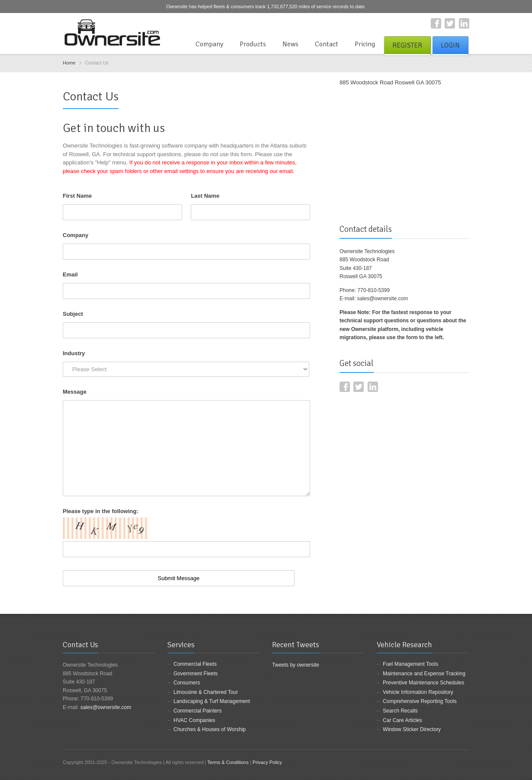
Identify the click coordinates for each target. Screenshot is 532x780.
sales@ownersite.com (383, 299)
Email (70, 274)
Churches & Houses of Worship (210, 729)
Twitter (450, 23)
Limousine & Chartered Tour (206, 692)
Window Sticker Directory (412, 729)
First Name (77, 196)
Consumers (187, 683)
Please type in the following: (101, 511)
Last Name (205, 196)
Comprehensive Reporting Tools (420, 701)
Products (253, 44)
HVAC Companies (194, 720)
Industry (74, 353)
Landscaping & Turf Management (212, 701)
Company (209, 44)
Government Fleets (195, 674)
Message (75, 392)
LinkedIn (464, 23)
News (290, 44)
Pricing (365, 44)
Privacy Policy (267, 762)
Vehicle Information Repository (418, 692)
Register (407, 45)
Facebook (436, 23)
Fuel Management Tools (410, 664)
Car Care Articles (402, 720)
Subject (73, 314)
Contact (327, 44)
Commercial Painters (197, 711)
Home (69, 63)
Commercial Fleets (195, 664)
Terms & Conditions (228, 762)
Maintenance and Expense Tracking (424, 674)
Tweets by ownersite (296, 665)
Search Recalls (400, 711)
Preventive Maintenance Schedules (423, 683)
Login (450, 45)
